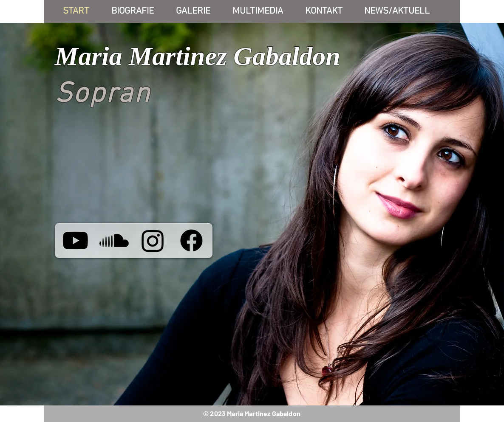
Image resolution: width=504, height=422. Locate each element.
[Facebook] (191, 241)
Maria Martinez (141, 56)
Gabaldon (287, 56)
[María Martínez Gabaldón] (75, 241)
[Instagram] (153, 241)
